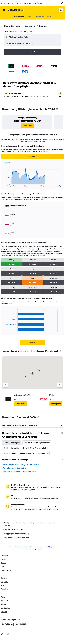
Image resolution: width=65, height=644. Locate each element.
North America (19, 547)
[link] (27, 126)
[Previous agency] (6, 385)
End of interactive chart (3, 185)
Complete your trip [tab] (27, 453)
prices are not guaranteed (48, 523)
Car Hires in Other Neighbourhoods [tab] (37, 443)
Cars (11, 547)
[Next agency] (59, 385)
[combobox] (11, 31)
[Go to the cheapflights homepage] (16, 10)
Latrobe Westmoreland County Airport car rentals (21, 465)
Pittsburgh (50, 547)
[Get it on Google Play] (7, 624)
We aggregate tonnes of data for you (34, 534)
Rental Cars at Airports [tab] (12, 443)
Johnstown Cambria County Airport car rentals (19, 471)
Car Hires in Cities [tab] (10, 453)
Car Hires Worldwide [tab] (11, 448)
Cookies (40, 3)
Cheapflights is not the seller (34, 530)
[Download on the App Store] (21, 624)
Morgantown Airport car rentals (14, 468)
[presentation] (57, 109)
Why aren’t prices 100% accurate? (34, 538)
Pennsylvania (40, 547)
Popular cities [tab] (43, 453)
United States (30, 547)
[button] (62, 3)
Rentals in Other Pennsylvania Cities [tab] (36, 448)
